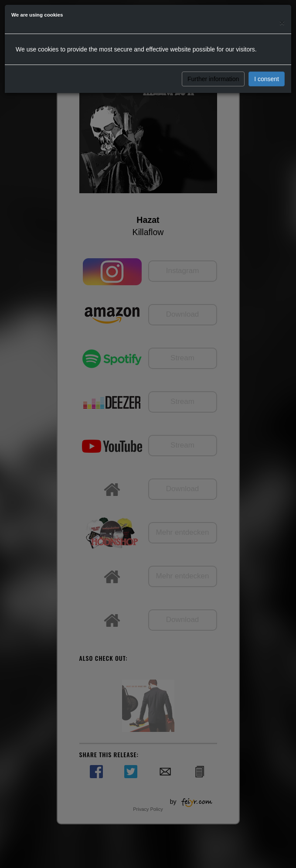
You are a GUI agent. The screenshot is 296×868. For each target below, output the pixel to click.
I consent (267, 79)
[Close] (282, 22)
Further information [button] (213, 79)
